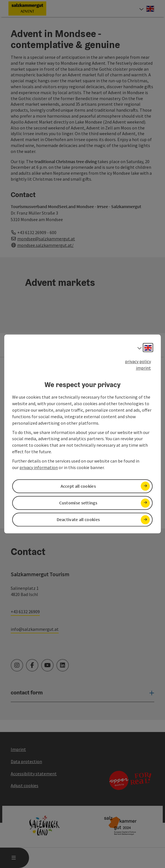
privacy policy (138, 361)
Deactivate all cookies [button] (78, 520)
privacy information (39, 467)
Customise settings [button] (78, 503)
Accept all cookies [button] (78, 486)
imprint (143, 368)
